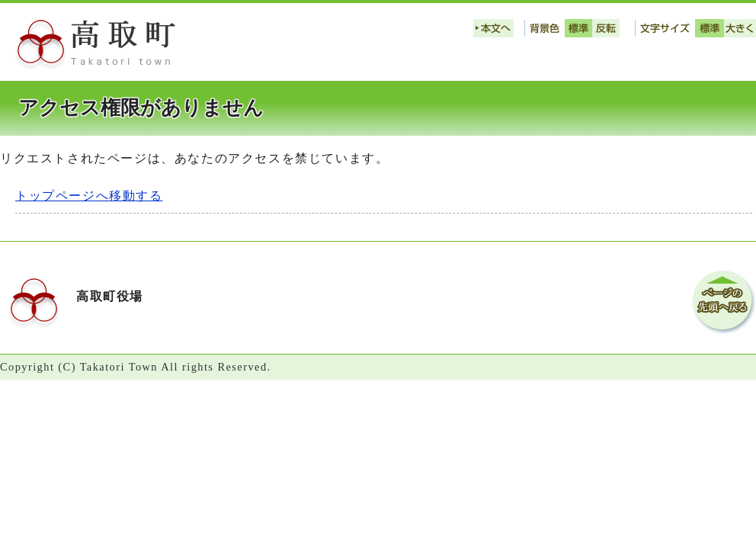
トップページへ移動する (89, 196)
